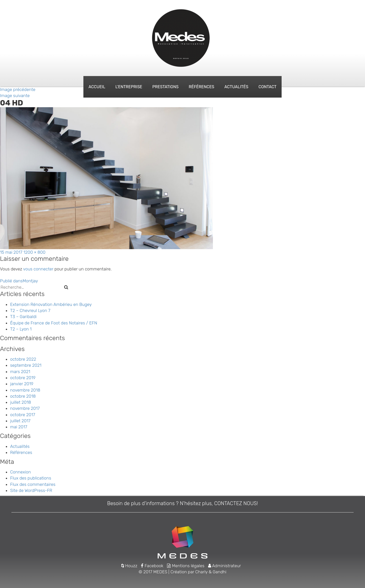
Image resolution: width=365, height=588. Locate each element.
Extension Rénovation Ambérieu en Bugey (51, 304)
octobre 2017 (23, 415)
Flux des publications (31, 478)
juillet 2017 (20, 421)
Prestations (165, 87)
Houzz (129, 566)
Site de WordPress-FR (31, 490)
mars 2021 (20, 372)
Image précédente (18, 89)
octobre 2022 (23, 359)
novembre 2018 (25, 390)
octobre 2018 (23, 396)
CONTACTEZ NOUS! (236, 503)
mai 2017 (19, 427)
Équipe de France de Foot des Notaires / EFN (54, 323)
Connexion (21, 472)
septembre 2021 (26, 365)
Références (202, 87)
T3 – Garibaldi (23, 317)
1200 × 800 (35, 252)
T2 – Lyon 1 (21, 329)
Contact (268, 87)
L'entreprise (129, 87)
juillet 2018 (21, 402)
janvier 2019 (22, 384)
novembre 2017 (25, 408)
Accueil (97, 87)
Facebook (152, 566)
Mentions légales (186, 566)
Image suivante (15, 96)
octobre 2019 (23, 378)
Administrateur (225, 566)
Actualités (236, 87)
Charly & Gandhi (211, 572)
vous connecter (38, 269)
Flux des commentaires (33, 484)
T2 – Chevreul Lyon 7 (30, 310)
